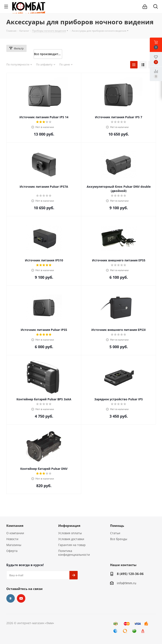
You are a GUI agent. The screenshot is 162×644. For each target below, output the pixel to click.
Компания (15, 526)
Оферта (12, 551)
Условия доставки (71, 539)
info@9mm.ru (127, 583)
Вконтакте (11, 598)
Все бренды (119, 539)
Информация (69, 526)
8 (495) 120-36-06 (130, 574)
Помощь (117, 526)
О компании (15, 533)
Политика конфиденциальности (74, 553)
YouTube (21, 598)
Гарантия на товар (72, 545)
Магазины (14, 545)
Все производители (48, 54)
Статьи (115, 533)
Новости (12, 539)
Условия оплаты (70, 533)
